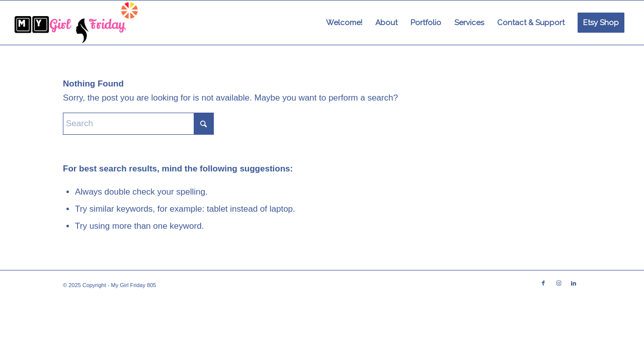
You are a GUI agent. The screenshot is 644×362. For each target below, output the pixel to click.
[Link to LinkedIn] (574, 283)
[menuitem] (344, 23)
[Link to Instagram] (558, 283)
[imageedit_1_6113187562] (77, 23)
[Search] (138, 124)
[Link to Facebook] (543, 283)
